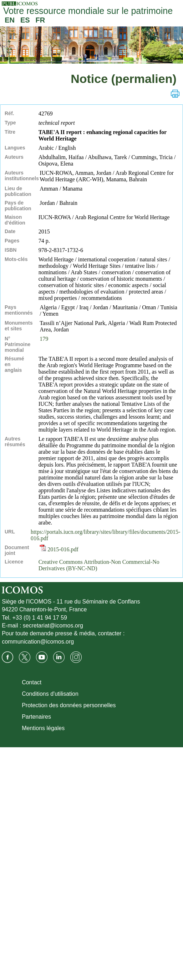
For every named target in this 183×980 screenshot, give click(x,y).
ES (25, 20)
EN (10, 20)
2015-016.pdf (59, 549)
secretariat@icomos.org (53, 626)
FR (40, 20)
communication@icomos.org (38, 642)
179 (44, 339)
